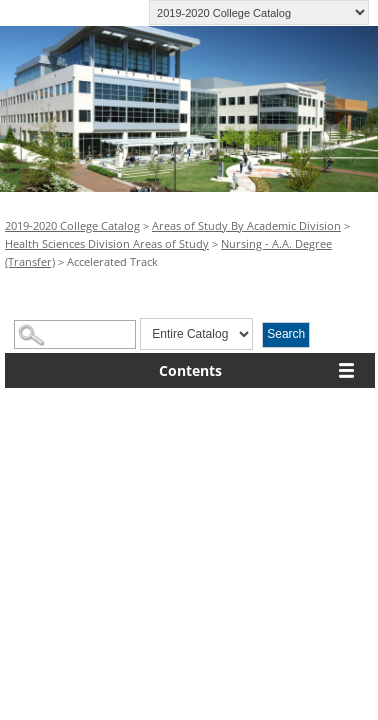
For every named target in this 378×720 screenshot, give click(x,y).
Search (286, 334)
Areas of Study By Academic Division (246, 225)
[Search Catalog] (75, 334)
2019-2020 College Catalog (72, 225)
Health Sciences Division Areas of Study (107, 243)
